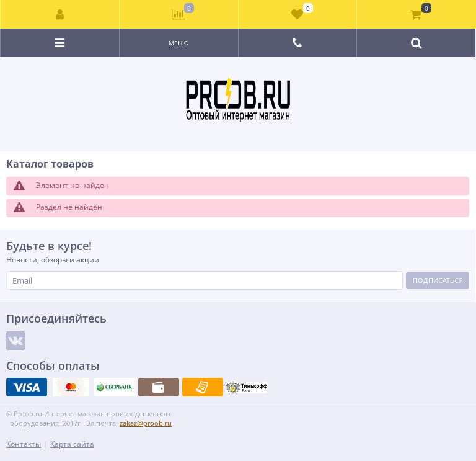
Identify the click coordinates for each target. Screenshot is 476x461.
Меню (179, 43)
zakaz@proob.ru (146, 423)
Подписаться (438, 280)
